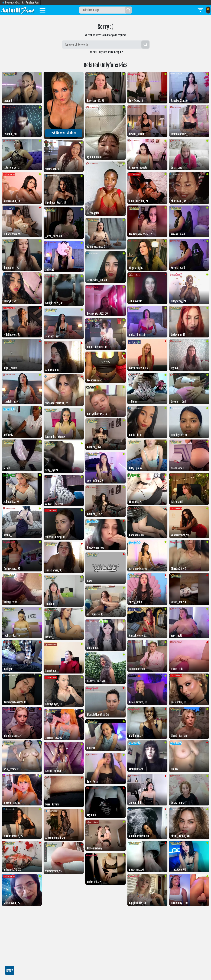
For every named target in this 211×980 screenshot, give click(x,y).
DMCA (10, 970)
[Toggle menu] (43, 11)
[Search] (128, 10)
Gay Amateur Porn (31, 3)
